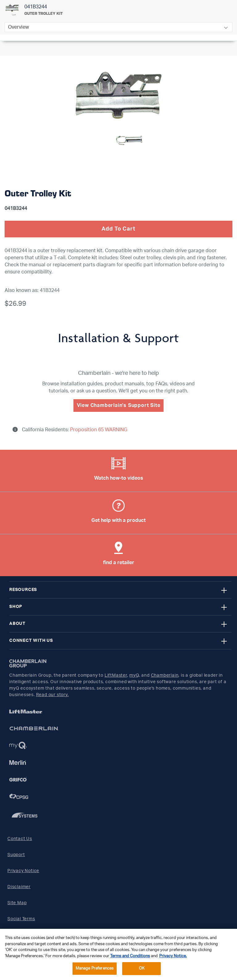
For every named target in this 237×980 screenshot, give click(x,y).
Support (16, 855)
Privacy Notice (23, 871)
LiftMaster (116, 675)
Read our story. (52, 695)
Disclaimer (19, 887)
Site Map (17, 903)
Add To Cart (118, 229)
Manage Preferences (95, 968)
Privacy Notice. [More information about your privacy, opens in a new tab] (173, 956)
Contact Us (20, 839)
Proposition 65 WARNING (98, 430)
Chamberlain (165, 675)
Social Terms (21, 919)
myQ (134, 675)
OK (142, 968)
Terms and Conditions (130, 956)
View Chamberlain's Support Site (119, 405)
